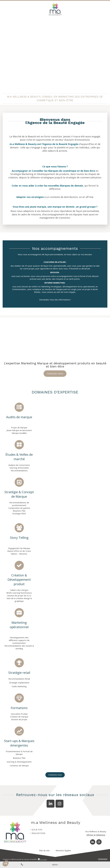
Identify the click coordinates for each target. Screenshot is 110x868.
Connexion (103, 859)
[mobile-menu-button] (55, 865)
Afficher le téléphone (96, 835)
